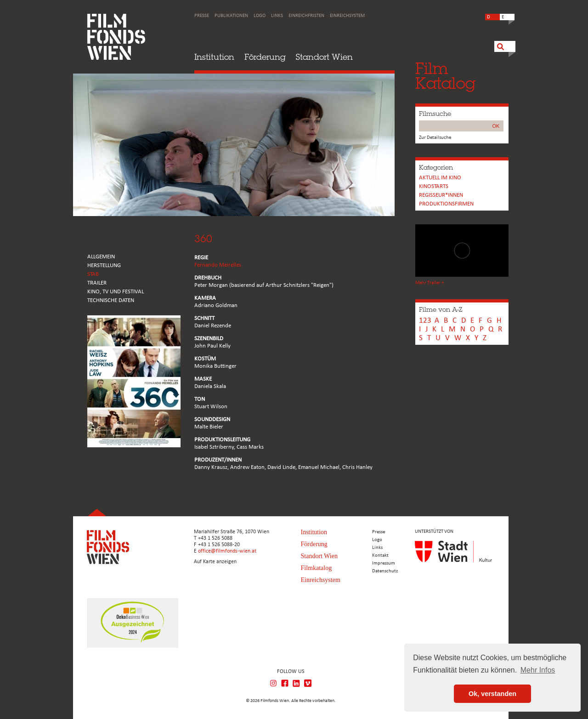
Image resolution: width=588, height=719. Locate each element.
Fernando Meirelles (218, 265)
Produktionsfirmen (446, 204)
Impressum (384, 563)
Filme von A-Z (441, 309)
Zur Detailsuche (435, 138)
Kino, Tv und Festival (116, 292)
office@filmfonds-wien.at (227, 551)
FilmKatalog (445, 76)
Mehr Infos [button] (538, 670)
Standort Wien (324, 57)
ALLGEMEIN (101, 257)
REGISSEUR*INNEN (441, 195)
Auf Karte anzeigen (215, 562)
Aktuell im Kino (440, 178)
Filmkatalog (317, 568)
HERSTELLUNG (104, 265)
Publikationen (231, 16)
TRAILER (97, 283)
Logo (260, 16)
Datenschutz (385, 571)
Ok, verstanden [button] (492, 694)
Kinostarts (434, 186)
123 (425, 321)
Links (277, 16)
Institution (214, 57)
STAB (93, 274)
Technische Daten (111, 300)
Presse (202, 16)
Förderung (265, 57)
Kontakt (380, 556)
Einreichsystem (347, 16)
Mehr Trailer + (430, 283)
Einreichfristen (306, 16)
